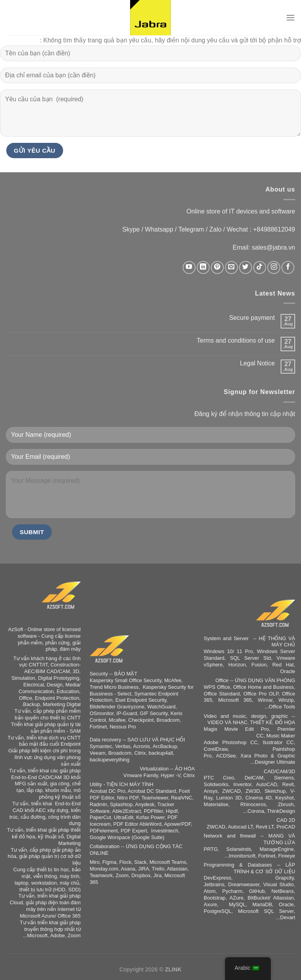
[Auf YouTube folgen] (189, 267)
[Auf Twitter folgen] (246, 267)
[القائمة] (290, 17)
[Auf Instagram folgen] (274, 267)
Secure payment (252, 318)
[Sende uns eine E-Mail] (231, 267)
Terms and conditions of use (236, 340)
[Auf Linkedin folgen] (203, 267)
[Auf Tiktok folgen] (260, 267)
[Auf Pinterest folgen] (217, 267)
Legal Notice (257, 363)
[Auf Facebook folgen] (288, 267)
